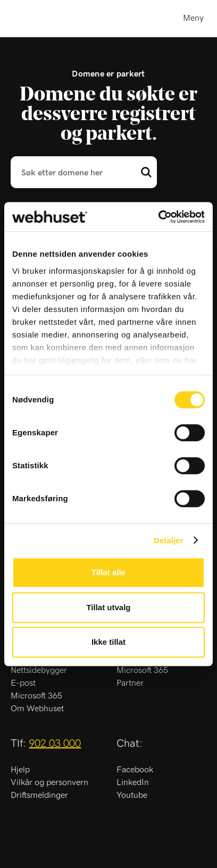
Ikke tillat (108, 642)
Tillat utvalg (108, 607)
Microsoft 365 (36, 696)
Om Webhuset (37, 709)
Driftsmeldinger (39, 795)
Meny (193, 18)
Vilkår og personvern (49, 782)
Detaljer (169, 540)
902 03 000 (55, 744)
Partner (130, 683)
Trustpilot (31, 840)
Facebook (135, 770)
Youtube (132, 795)
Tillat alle (108, 572)
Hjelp (20, 770)
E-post (23, 683)
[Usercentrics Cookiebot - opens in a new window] (158, 217)
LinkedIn (133, 782)
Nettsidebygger (39, 670)
